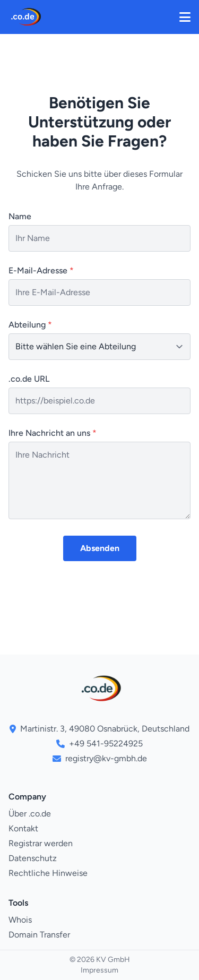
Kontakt (23, 828)
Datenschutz (33, 858)
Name (20, 216)
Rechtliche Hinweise (48, 873)
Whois (20, 920)
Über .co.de (30, 814)
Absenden (100, 548)
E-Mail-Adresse (41, 270)
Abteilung (30, 325)
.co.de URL (29, 379)
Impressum (99, 970)
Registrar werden (41, 843)
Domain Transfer (39, 935)
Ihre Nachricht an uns (53, 433)
